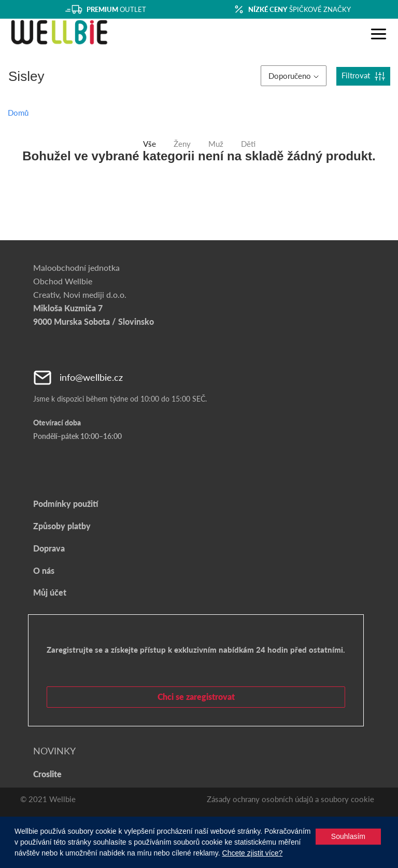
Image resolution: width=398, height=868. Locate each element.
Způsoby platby (62, 526)
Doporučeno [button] (294, 76)
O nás (44, 570)
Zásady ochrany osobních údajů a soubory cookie (290, 799)
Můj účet (50, 592)
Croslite (47, 774)
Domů (18, 113)
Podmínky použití (66, 504)
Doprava (49, 548)
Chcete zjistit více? (253, 853)
